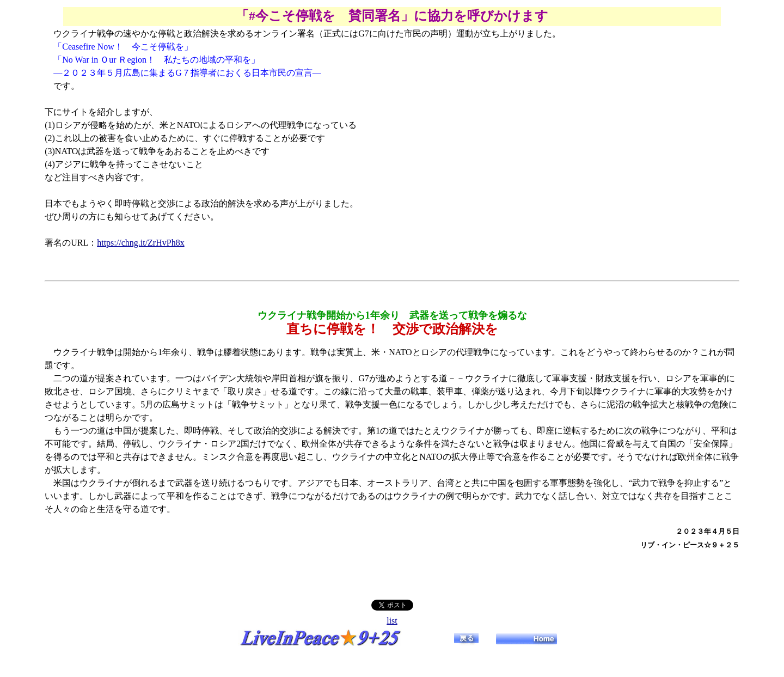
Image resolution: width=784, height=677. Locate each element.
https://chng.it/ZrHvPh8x (140, 243)
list (392, 621)
